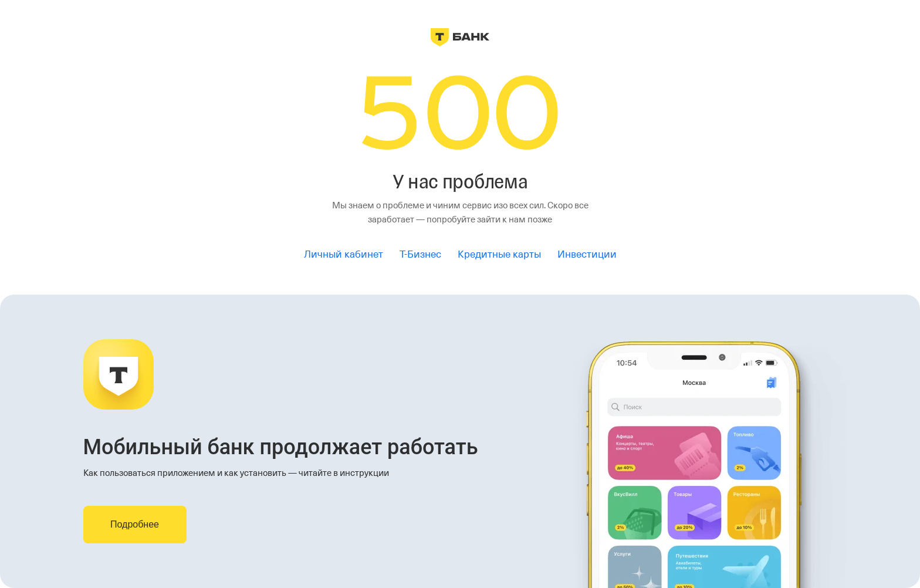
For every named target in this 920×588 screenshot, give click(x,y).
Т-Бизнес (420, 254)
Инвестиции (587, 254)
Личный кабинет (344, 254)
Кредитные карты (499, 254)
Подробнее (135, 524)
